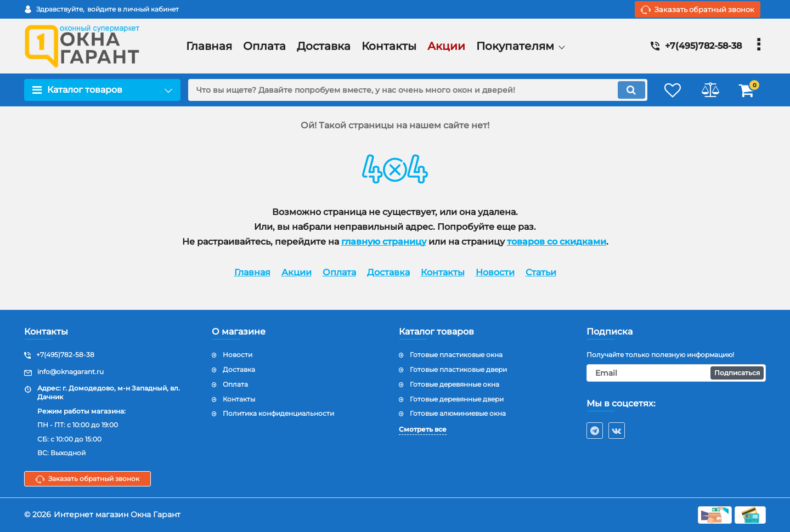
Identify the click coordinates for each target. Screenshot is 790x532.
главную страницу (384, 242)
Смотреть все (423, 429)
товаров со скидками (557, 242)
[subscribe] (676, 373)
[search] (416, 90)
